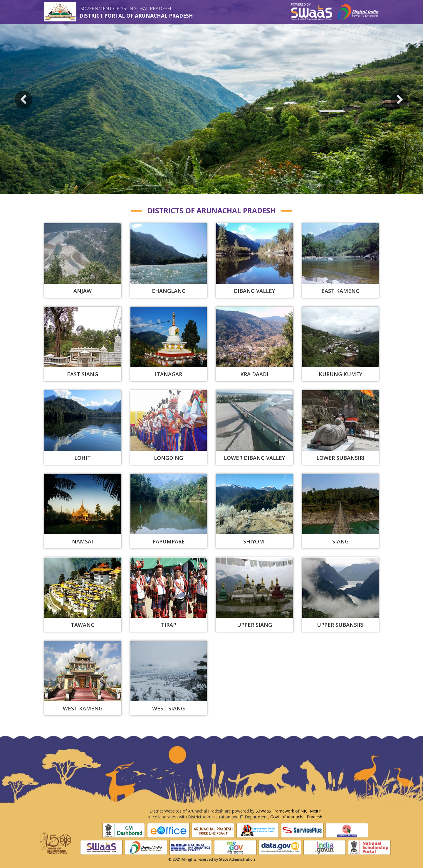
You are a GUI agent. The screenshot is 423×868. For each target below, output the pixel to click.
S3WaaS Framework (275, 811)
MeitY (315, 811)
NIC (304, 811)
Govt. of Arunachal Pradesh (296, 817)
